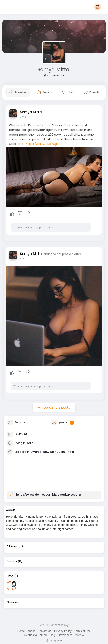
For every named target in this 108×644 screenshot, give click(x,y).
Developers (65, 635)
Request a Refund (35, 635)
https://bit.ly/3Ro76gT (42, 144)
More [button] (79, 635)
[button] (98, 7)
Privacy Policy (63, 631)
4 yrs (23, 258)
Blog (52, 635)
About (31, 631)
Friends (12, 561)
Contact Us (45, 631)
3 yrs (23, 117)
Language (54, 640)
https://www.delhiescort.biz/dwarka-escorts (49, 495)
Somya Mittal (54, 69)
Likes (10, 576)
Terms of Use (82, 631)
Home (21, 631)
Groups (12, 602)
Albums (12, 546)
